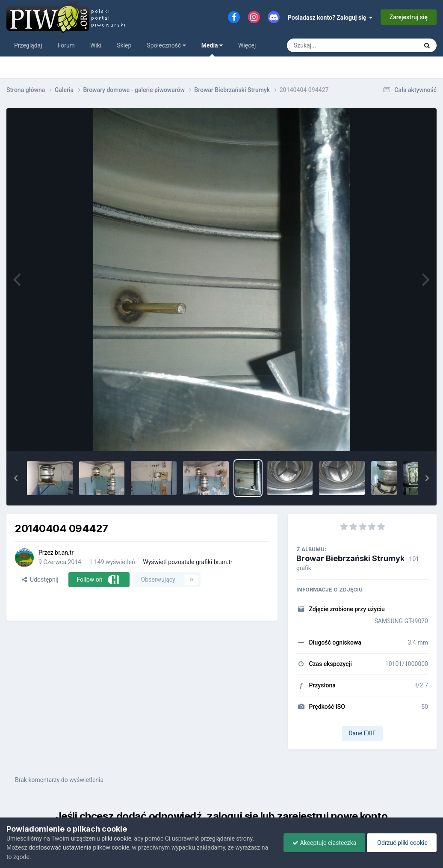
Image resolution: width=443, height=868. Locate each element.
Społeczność (166, 45)
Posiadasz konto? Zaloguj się (330, 18)
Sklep (124, 45)
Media (212, 49)
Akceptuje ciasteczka (324, 843)
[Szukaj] (333, 45)
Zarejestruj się (409, 17)
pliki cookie (116, 838)
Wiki (96, 45)
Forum (66, 45)
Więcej (247, 45)
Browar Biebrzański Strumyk (350, 558)
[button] (16, 478)
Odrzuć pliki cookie (402, 843)
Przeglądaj (28, 45)
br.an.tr (64, 553)
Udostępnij (40, 580)
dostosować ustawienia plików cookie (79, 847)
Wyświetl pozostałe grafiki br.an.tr (188, 562)
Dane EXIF (362, 733)
